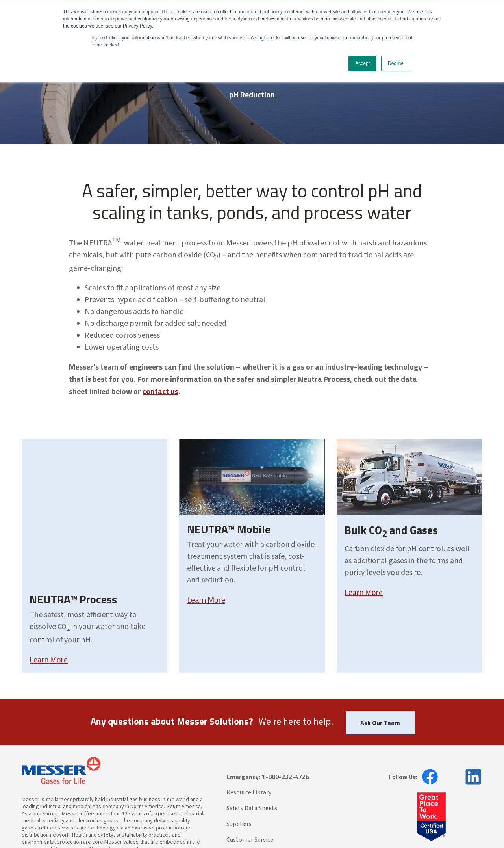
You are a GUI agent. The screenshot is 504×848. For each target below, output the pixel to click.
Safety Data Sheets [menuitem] (252, 748)
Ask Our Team (380, 663)
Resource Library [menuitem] (249, 733)
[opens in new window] (428, 717)
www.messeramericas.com (96, 803)
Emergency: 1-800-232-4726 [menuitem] (268, 717)
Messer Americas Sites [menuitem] (256, 796)
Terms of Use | (152, 826)
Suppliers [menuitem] (239, 764)
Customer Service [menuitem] (250, 780)
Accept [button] (362, 63)
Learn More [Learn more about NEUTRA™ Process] (49, 590)
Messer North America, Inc (65, 826)
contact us (160, 391)
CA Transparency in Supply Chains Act (208, 826)
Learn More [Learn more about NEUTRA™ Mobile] (206, 600)
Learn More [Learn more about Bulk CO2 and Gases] (364, 592)
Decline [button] (396, 63)
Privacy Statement (114, 826)
